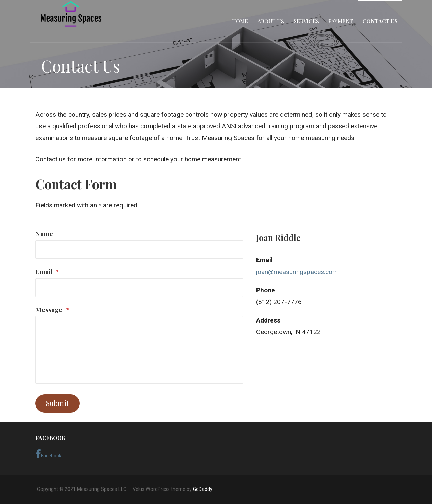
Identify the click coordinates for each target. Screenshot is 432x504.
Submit (58, 403)
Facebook (48, 454)
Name (44, 233)
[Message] (139, 350)
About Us (271, 21)
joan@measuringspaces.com (297, 272)
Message (52, 309)
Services (306, 21)
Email (47, 271)
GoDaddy (203, 489)
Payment (341, 21)
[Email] (139, 288)
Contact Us (380, 21)
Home (240, 21)
